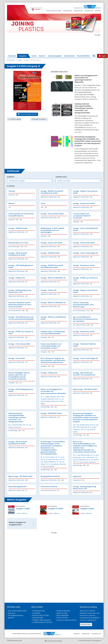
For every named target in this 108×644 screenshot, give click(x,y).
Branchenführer (83, 56)
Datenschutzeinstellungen (55, 641)
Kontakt (98, 11)
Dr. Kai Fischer (94, 460)
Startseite (12, 56)
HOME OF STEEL (62, 613)
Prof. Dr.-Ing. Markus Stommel (55, 464)
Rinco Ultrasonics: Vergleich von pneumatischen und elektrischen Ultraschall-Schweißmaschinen (53, 360)
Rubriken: (11, 177)
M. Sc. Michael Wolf (15, 425)
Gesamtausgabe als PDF (27, 114)
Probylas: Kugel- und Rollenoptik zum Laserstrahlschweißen (53, 333)
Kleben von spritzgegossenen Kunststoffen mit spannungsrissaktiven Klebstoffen (86, 79)
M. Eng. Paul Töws (52, 459)
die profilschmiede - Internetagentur (91, 641)
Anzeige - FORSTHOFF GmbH (51, 413)
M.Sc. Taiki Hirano (89, 457)
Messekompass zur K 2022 (18, 243)
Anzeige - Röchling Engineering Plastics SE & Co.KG (20, 291)
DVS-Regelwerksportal (16, 615)
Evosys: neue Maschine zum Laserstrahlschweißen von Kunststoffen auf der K (51, 346)
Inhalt (43, 203)
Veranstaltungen (14, 246)
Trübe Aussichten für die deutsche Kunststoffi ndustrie (21, 215)
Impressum (77, 476)
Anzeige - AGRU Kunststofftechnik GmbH (53, 318)
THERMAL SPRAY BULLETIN (41, 620)
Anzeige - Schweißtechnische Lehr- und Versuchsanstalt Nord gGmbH (21, 318)
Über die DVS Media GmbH (17, 611)
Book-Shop (12, 613)
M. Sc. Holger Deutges (48, 397)
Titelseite (12, 191)
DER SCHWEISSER (63, 615)
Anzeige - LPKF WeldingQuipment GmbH (21, 266)
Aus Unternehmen (15, 311)
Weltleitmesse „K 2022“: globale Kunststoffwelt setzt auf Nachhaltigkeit (52, 230)
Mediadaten (78, 11)
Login (102, 56)
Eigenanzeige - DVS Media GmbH (85, 389)
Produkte (44, 337)
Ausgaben (23, 56)
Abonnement (69, 56)
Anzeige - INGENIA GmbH (18, 228)
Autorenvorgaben (55, 56)
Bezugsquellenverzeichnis (50, 476)
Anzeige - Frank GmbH (17, 358)
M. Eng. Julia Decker (48, 466)
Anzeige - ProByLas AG (17, 278)
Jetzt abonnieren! (86, 624)
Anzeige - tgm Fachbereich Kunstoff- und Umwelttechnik (84, 374)
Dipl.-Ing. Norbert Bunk (81, 425)
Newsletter (89, 11)
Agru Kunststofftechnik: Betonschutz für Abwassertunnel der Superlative (85, 319)
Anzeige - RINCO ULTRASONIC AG (53, 278)
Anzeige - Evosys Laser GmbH (84, 203)
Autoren (42, 56)
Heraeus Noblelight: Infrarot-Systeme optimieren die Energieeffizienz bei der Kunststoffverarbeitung (19, 376)
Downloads (68, 11)
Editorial (11, 203)
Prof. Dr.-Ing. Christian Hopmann (84, 462)
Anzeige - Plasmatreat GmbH (84, 265)
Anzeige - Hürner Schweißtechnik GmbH (85, 229)
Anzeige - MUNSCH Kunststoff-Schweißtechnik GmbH (52, 192)
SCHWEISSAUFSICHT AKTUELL (42, 622)
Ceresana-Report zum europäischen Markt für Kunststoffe (82, 216)
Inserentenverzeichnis (49, 487)
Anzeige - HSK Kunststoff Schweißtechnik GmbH (18, 254)
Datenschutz (96, 634)
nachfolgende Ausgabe (39, 119)
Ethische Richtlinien (54, 11)
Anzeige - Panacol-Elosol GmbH (52, 214)
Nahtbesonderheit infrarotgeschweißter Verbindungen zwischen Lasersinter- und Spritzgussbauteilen (84, 108)
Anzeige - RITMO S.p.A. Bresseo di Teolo (85, 279)
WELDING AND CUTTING (41, 615)
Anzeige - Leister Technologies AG (86, 253)
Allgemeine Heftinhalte (49, 197)
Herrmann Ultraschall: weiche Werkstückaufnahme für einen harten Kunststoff (20, 305)
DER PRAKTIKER (38, 618)
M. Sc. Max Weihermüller (82, 455)
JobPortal (11, 618)
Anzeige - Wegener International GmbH (85, 192)
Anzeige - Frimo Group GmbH (84, 243)
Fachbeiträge (45, 407)
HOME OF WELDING (63, 611)
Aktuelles (12, 220)
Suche (34, 56)
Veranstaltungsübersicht (18, 487)
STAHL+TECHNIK (62, 618)
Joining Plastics (11, 60)
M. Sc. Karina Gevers (48, 457)
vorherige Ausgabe (14, 119)
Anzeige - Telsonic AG (49, 290)
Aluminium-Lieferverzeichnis (66, 620)
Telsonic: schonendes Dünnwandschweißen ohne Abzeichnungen (83, 305)
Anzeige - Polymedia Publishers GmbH (85, 345)
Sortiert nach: (61, 177)
